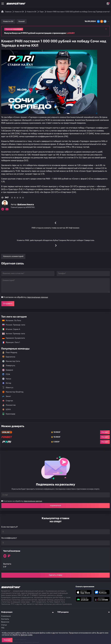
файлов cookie (27, 635)
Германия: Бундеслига (12, 338)
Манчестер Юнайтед (13, 392)
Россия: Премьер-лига (12, 325)
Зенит (7, 396)
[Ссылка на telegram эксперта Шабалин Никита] (3, 209)
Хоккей (22, 21)
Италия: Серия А (10, 329)
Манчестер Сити (11, 361)
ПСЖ (6, 374)
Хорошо (7, 640)
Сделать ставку (56, 575)
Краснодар (9, 414)
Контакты (5, 619)
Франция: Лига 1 (10, 342)
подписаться (55, 505)
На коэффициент (9, 538)
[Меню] (3, 4)
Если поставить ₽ (9, 527)
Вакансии (5, 622)
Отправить (8, 304)
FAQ (3, 628)
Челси (7, 379)
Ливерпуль (9, 366)
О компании (6, 616)
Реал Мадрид (10, 352)
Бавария (8, 370)
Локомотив (9, 405)
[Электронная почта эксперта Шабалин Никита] (7, 209)
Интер (7, 383)
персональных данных (38, 297)
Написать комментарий (13, 256)
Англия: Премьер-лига (12, 334)
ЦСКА (6, 409)
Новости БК (8, 21)
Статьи (4, 625)
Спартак (8, 401)
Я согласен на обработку (26, 297)
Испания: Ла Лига (12, 320)
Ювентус (8, 388)
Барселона (9, 357)
